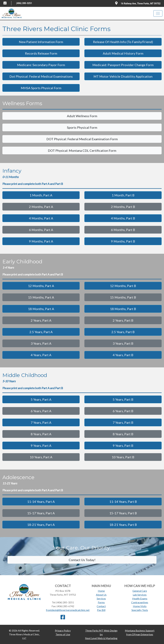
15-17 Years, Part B (123, 513)
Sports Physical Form (82, 127)
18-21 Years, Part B (123, 525)
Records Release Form (41, 53)
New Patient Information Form (41, 42)
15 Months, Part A (41, 297)
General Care (140, 591)
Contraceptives (140, 602)
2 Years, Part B (123, 320)
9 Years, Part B (123, 446)
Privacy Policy (63, 630)
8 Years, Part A (41, 434)
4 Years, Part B (123, 355)
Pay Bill (101, 610)
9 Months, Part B (123, 241)
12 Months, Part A (41, 286)
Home (101, 591)
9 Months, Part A (41, 241)
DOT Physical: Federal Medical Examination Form (82, 139)
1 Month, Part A (41, 195)
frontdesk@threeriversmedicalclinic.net (68, 610)
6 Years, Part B (123, 411)
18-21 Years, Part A (41, 525)
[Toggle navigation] (158, 13)
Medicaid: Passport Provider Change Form (123, 65)
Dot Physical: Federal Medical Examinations (41, 76)
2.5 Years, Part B (123, 332)
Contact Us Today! (82, 560)
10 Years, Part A (41, 457)
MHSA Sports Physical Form (41, 88)
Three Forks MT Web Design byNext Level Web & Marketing (101, 634)
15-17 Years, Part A (41, 513)
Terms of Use (63, 634)
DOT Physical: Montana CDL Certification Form (82, 150)
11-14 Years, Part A (41, 502)
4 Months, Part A (41, 218)
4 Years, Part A (41, 355)
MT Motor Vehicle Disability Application (123, 76)
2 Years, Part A (41, 320)
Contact (101, 606)
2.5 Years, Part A (41, 332)
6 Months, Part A (41, 230)
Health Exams (140, 598)
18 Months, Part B (123, 309)
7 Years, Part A (41, 422)
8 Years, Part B (123, 434)
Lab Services (140, 595)
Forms (101, 602)
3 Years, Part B (123, 343)
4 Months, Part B (123, 218)
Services (101, 598)
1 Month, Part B (123, 195)
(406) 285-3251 (24, 3)
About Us (101, 595)
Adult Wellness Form (82, 116)
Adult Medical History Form (123, 53)
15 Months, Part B (123, 297)
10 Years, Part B (123, 457)
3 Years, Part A (41, 343)
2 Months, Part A (41, 207)
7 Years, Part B (123, 422)
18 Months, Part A (41, 309)
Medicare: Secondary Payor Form (41, 65)
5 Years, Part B (123, 399)
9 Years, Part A (41, 446)
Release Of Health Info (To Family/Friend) (123, 42)
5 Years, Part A (41, 399)
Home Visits (140, 606)
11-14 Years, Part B (123, 502)
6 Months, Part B (123, 230)
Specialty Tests (140, 610)
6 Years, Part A (41, 411)
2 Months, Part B (123, 207)
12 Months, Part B (123, 286)
